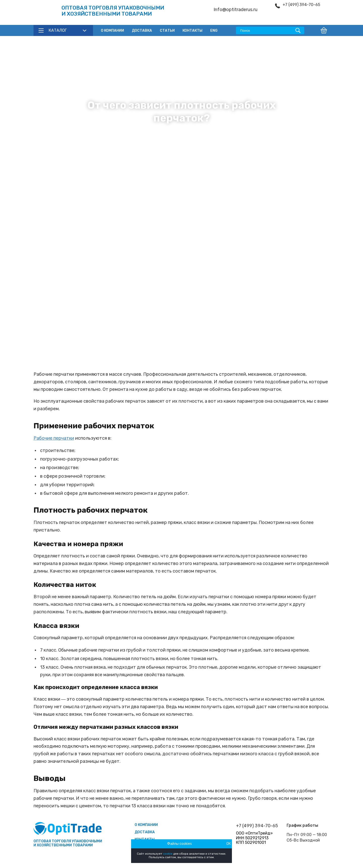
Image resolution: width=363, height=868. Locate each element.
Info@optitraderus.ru (235, 10)
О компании (112, 31)
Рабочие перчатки (54, 438)
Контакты (192, 31)
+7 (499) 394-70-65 (301, 5)
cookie (168, 854)
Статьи (167, 31)
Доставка (142, 31)
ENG (214, 31)
